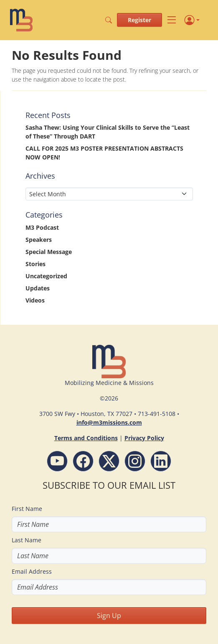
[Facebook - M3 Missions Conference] (83, 461)
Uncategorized (46, 276)
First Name (27, 509)
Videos (35, 300)
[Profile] (192, 20)
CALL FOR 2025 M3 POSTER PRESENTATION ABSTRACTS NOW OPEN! (104, 153)
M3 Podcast (42, 227)
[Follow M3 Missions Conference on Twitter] (109, 461)
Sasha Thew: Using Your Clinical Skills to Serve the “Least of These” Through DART (108, 132)
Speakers (39, 240)
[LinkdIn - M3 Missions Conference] (161, 461)
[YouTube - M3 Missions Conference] (57, 461)
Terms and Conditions (86, 438)
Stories (35, 264)
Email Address (32, 571)
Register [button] (139, 20)
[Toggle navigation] (172, 20)
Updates (38, 288)
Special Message (49, 252)
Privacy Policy (144, 438)
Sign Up (109, 616)
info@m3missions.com (109, 422)
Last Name (27, 540)
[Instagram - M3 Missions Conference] (135, 461)
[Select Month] (109, 194)
